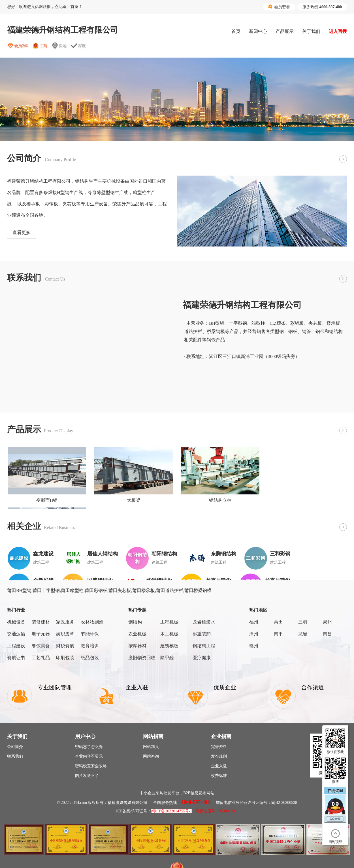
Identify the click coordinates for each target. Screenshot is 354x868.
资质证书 (16, 658)
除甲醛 (167, 658)
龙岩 (303, 634)
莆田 (278, 622)
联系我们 (15, 756)
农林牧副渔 (92, 622)
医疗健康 (202, 658)
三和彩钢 (280, 554)
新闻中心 (258, 31)
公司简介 (15, 747)
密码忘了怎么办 (89, 747)
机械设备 (16, 622)
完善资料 (219, 747)
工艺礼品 (41, 658)
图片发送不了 (87, 776)
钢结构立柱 (220, 500)
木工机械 (169, 634)
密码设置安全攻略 (91, 766)
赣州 (254, 646)
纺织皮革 (65, 634)
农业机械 (137, 634)
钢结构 (135, 622)
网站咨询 (151, 756)
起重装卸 (202, 634)
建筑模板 (169, 646)
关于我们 (311, 31)
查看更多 (22, 232)
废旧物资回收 (142, 658)
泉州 (327, 622)
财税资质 (65, 646)
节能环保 (90, 634)
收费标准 (219, 776)
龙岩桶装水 (204, 622)
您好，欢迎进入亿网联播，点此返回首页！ (45, 7)
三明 (303, 622)
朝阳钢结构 (164, 554)
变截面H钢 (47, 500)
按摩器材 (137, 646)
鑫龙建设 (43, 554)
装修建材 (41, 622)
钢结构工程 (204, 646)
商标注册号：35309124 (215, 811)
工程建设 (16, 646)
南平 (278, 634)
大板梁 (134, 500)
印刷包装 (65, 658)
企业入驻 (219, 766)
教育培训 (90, 646)
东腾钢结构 (223, 554)
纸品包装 (90, 658)
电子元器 (41, 634)
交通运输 (16, 634)
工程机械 (169, 622)
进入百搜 (338, 31)
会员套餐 (279, 7)
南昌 (327, 634)
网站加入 (151, 747)
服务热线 (322, 7)
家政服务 (65, 622)
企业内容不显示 (89, 756)
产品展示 (285, 31)
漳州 (254, 634)
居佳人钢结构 (103, 554)
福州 (254, 622)
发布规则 (219, 756)
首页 (236, 31)
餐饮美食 (41, 646)
